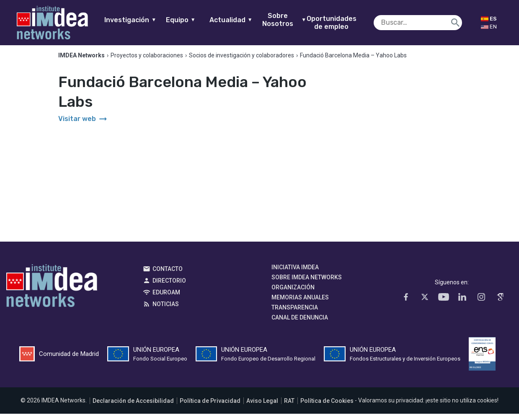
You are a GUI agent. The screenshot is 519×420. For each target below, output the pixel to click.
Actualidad (242, 20)
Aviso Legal (262, 407)
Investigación (141, 20)
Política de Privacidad (210, 407)
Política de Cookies (327, 407)
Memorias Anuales (300, 304)
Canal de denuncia (300, 324)
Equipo (192, 20)
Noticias (166, 311)
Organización (293, 294)
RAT (289, 407)
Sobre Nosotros (295, 20)
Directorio (169, 287)
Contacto (168, 276)
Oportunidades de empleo (342, 23)
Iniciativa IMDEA (295, 274)
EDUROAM (166, 299)
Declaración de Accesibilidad (133, 407)
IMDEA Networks (52, 294)
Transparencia (295, 314)
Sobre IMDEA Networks (307, 284)
